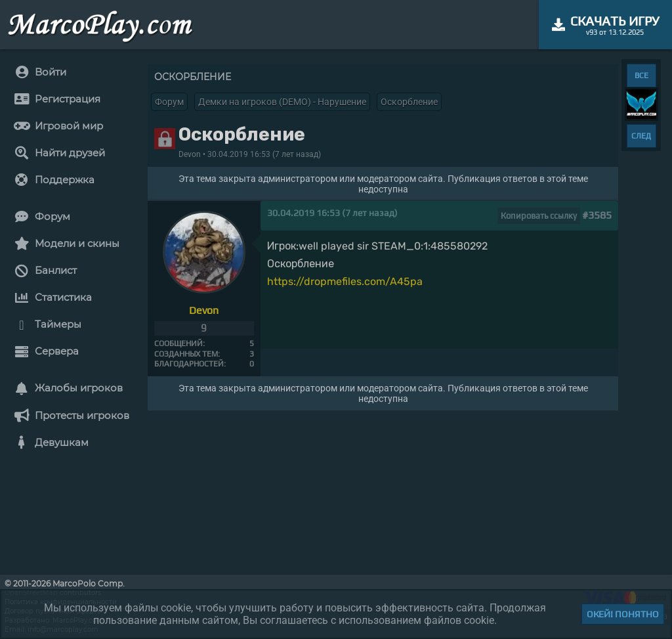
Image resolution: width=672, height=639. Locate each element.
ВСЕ (641, 76)
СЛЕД (641, 136)
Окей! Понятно (623, 614)
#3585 (597, 215)
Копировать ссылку (539, 216)
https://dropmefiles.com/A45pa (345, 281)
